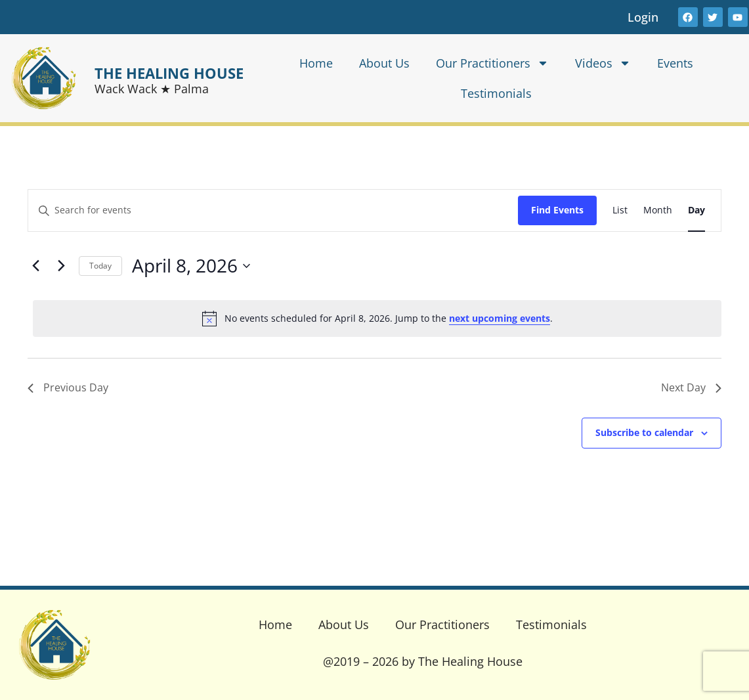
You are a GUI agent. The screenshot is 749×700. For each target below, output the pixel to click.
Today (100, 266)
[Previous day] (35, 266)
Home (316, 63)
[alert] (377, 318)
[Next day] (61, 266)
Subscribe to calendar (644, 432)
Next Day (691, 387)
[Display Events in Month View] (658, 210)
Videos (603, 63)
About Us (384, 63)
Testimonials (496, 93)
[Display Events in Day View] (696, 210)
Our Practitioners (492, 63)
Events (675, 63)
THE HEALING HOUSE (169, 73)
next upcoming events (500, 318)
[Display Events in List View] (620, 210)
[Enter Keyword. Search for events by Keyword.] (273, 210)
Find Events (557, 210)
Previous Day (68, 387)
